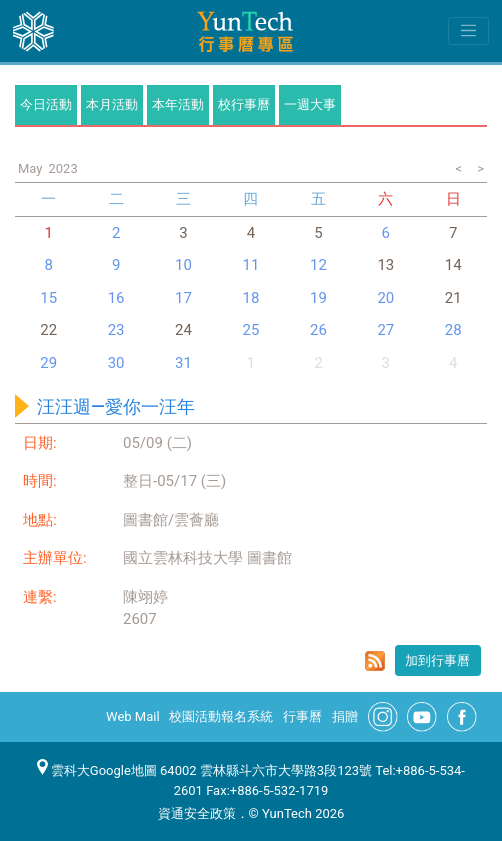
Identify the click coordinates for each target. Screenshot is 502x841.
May (30, 168)
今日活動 (46, 104)
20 (385, 298)
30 (116, 363)
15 (48, 298)
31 (183, 363)
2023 (62, 168)
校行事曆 (244, 104)
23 (116, 330)
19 (318, 298)
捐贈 (345, 716)
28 (453, 330)
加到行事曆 (437, 660)
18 (251, 298)
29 (48, 363)
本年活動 (178, 104)
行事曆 (302, 716)
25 (251, 330)
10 (183, 265)
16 (116, 298)
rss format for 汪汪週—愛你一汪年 (375, 661)
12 (318, 265)
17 (183, 298)
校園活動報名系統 (221, 716)
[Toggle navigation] (468, 31)
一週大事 (310, 104)
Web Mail (133, 716)
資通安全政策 (197, 813)
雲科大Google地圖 (97, 770)
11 (251, 265)
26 (318, 330)
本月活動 (112, 104)
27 (385, 330)
